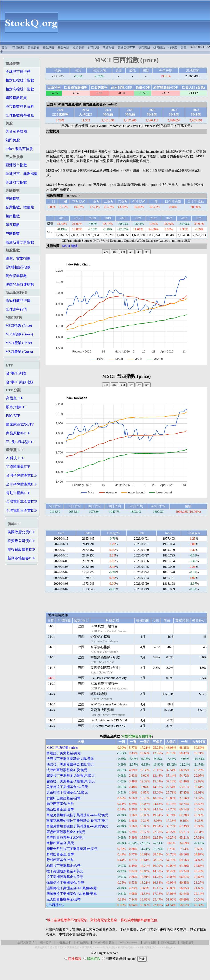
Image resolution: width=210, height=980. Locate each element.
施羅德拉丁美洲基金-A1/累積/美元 (72, 894)
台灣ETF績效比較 (20, 382)
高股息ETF (14, 398)
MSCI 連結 (70, 246)
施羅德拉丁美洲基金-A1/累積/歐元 (72, 888)
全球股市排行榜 (18, 72)
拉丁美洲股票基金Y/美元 (65, 877)
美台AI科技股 (16, 131)
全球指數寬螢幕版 (20, 115)
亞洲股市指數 (16, 165)
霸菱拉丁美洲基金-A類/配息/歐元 (71, 776)
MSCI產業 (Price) (19, 343)
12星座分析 (64, 942)
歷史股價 (33, 47)
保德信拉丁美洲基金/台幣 (65, 883)
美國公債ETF (126, 47)
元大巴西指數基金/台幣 (64, 899)
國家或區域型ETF (20, 424)
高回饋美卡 (88, 947)
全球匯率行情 (16, 309)
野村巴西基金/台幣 (60, 854)
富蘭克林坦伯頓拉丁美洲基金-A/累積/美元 (77, 826)
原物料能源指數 (18, 267)
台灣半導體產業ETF (22, 475)
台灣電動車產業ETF (22, 502)
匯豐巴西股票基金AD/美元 (66, 832)
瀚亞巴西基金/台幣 (60, 804)
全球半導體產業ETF (22, 484)
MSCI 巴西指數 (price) (62, 748)
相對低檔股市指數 (20, 80)
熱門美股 (144, 47)
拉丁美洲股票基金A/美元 (65, 871)
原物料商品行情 (18, 301)
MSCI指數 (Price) (19, 326)
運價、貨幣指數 (18, 258)
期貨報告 (108, 47)
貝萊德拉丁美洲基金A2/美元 (67, 787)
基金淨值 (48, 47)
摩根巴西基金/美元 (60, 843)
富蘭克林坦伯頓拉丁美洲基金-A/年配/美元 (77, 815)
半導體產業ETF (18, 467)
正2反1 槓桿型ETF (20, 442)
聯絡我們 (187, 942)
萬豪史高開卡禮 (43, 947)
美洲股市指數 (16, 182)
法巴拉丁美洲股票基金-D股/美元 (70, 764)
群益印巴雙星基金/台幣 (64, 798)
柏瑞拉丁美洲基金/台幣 (64, 866)
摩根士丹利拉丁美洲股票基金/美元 (72, 849)
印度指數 (13, 225)
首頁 (4, 47)
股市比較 (93, 47)
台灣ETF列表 (16, 373)
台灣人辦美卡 (26, 942)
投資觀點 (159, 47)
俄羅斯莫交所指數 (20, 242)
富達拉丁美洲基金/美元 (64, 753)
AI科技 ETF (15, 458)
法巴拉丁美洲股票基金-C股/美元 (70, 759)
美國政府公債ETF (21, 532)
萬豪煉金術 (73, 947)
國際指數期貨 (16, 98)
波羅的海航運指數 (20, 284)
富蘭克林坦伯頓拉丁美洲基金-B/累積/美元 (77, 821)
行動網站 (83, 942)
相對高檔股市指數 (20, 89)
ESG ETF (13, 416)
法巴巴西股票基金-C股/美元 (67, 770)
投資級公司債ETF (21, 541)
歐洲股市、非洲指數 (22, 174)
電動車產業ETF (18, 493)
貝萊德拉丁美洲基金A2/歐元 (67, 792)
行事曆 (173, 47)
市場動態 (18, 47)
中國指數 (13, 233)
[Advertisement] (136, 22)
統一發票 (46, 942)
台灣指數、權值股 (20, 207)
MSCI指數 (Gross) (19, 334)
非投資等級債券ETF (150, 947)
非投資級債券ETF (21, 549)
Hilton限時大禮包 (106, 947)
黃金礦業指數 (16, 276)
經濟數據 (78, 47)
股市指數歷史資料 (20, 106)
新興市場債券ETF (21, 558)
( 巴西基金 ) (55, 905)
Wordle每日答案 (104, 942)
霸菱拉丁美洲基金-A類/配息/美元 (71, 781)
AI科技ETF (169, 947)
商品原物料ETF (18, 433)
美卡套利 (60, 947)
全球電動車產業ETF (22, 510)
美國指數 (13, 199)
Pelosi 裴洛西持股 (19, 149)
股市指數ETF (16, 407)
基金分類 (63, 47)
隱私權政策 (169, 942)
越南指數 (13, 216)
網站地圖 (150, 942)
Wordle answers (129, 942)
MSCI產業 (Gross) (19, 352)
